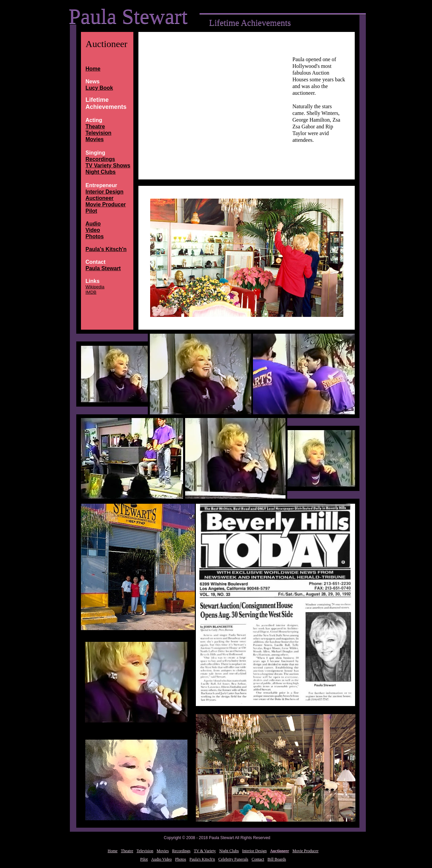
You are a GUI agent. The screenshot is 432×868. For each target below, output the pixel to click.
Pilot (92, 211)
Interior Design (105, 192)
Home (93, 69)
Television (99, 133)
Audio (93, 224)
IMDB (91, 292)
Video (93, 230)
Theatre (95, 127)
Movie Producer (106, 204)
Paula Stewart (103, 268)
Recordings (100, 159)
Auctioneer (100, 198)
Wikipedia (95, 287)
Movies (95, 139)
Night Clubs (101, 172)
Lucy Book (99, 88)
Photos (95, 236)
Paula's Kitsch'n (106, 249)
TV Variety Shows (108, 166)
